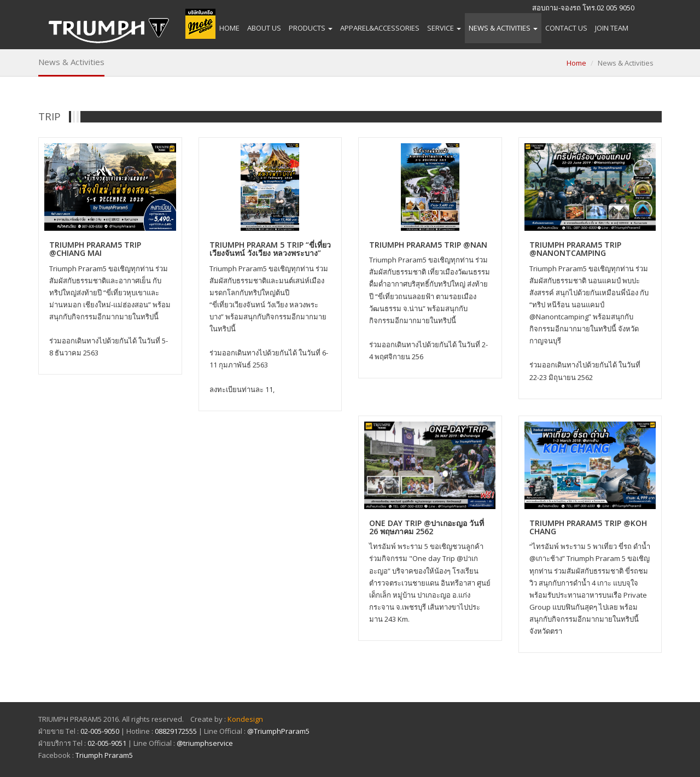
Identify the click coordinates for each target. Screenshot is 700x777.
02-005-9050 (100, 731)
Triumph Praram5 (104, 755)
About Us (264, 28)
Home (229, 28)
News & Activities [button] (503, 28)
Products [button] (311, 28)
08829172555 (176, 731)
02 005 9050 (616, 8)
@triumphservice (205, 743)
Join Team (612, 28)
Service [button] (444, 28)
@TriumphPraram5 (278, 731)
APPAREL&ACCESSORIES (380, 28)
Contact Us (566, 28)
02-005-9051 (107, 743)
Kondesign (245, 719)
